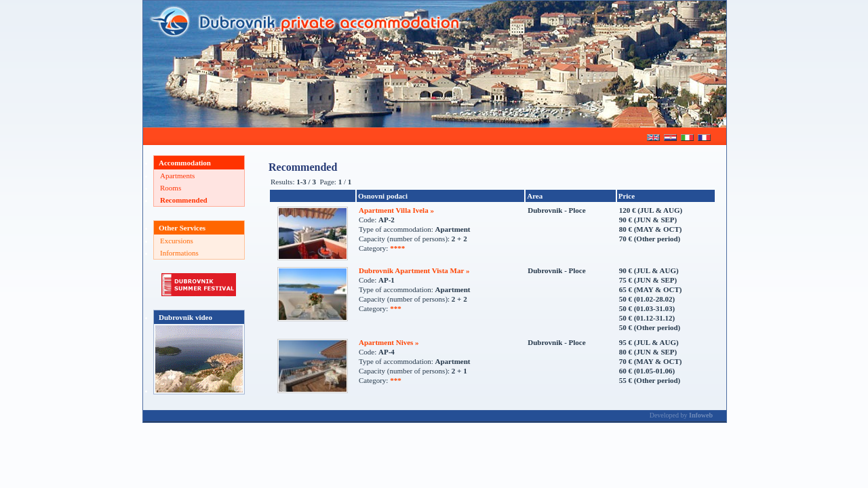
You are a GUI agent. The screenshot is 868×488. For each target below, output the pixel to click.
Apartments (177, 176)
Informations (179, 253)
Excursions (177, 241)
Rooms (171, 188)
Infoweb (701, 415)
